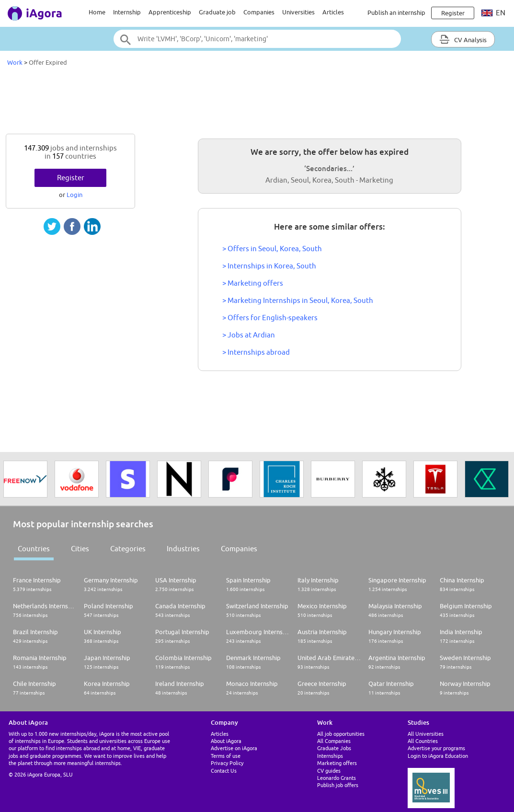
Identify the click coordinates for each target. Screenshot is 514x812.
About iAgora (226, 741)
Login (74, 195)
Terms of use (226, 756)
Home (97, 12)
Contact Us (224, 771)
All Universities (426, 734)
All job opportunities (341, 734)
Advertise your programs (436, 748)
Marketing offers (337, 763)
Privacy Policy (227, 763)
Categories (128, 549)
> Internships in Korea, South (269, 266)
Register (71, 178)
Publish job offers (338, 785)
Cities (80, 549)
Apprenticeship (170, 12)
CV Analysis (463, 39)
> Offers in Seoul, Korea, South (272, 249)
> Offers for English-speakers (270, 318)
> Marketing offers (253, 283)
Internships (330, 756)
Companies (259, 12)
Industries (183, 549)
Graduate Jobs (334, 748)
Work (15, 62)
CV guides (329, 771)
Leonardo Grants (337, 778)
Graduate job (217, 12)
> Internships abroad (256, 352)
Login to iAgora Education (438, 756)
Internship (127, 12)
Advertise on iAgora (234, 748)
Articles (333, 12)
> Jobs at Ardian (249, 335)
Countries (34, 549)
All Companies (334, 741)
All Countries (423, 741)
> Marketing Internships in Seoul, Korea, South (298, 300)
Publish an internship (396, 12)
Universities (298, 12)
